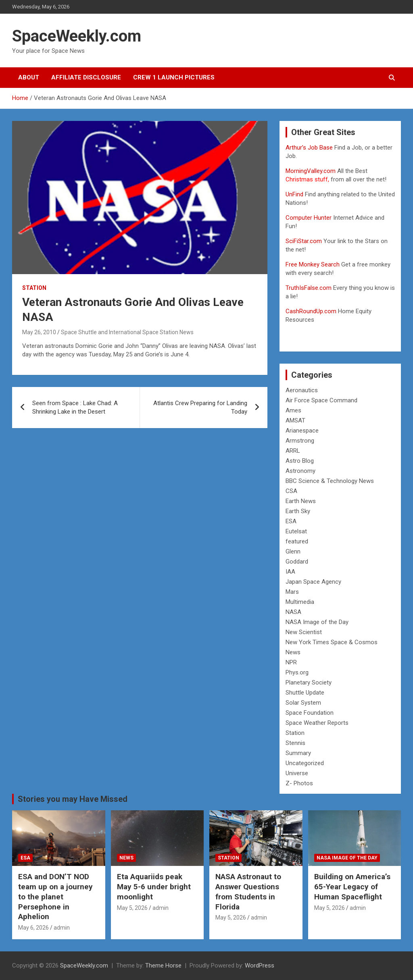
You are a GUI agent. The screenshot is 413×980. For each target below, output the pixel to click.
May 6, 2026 (33, 928)
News (293, 652)
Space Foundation (310, 713)
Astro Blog (300, 461)
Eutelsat (296, 531)
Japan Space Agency (313, 582)
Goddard (297, 562)
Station (34, 288)
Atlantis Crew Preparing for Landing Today (200, 407)
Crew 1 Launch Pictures (174, 77)
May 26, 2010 (39, 332)
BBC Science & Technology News (330, 481)
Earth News (301, 501)
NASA (293, 612)
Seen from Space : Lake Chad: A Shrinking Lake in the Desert (75, 407)
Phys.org (297, 672)
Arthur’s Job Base (310, 148)
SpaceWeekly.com (77, 36)
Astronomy (300, 471)
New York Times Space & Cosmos (332, 642)
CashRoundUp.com (311, 311)
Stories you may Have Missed (73, 799)
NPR (291, 662)
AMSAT (295, 420)
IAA (290, 572)
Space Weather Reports (317, 723)
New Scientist (304, 632)
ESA (291, 521)
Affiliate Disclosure (86, 77)
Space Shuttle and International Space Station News (127, 332)
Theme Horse (163, 965)
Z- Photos (299, 783)
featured (297, 541)
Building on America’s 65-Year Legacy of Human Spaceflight (352, 886)
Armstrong (300, 441)
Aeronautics (302, 390)
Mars (292, 592)
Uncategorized (305, 763)
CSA (291, 491)
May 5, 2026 (132, 908)
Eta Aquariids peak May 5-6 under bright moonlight (154, 886)
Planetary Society (309, 682)
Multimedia (300, 602)
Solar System (303, 703)
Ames (293, 410)
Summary (298, 753)
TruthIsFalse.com (309, 288)
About (29, 77)
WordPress (260, 965)
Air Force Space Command (321, 400)
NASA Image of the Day (317, 622)
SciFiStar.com (304, 241)
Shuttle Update (305, 693)
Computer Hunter (309, 218)
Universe (297, 773)
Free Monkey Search (313, 264)
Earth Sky (298, 511)
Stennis (295, 743)
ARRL (293, 451)
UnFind (295, 194)
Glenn (293, 551)
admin (62, 928)
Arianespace (302, 431)
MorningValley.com (311, 171)
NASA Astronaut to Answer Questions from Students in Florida (248, 892)
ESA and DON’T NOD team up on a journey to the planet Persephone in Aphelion (55, 897)
